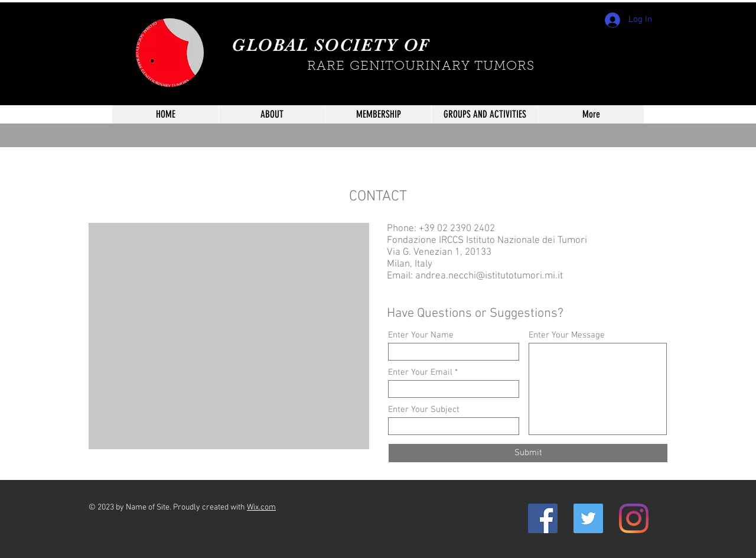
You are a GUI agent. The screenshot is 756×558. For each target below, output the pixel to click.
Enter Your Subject (424, 410)
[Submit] (528, 453)
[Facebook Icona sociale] (543, 518)
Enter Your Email (420, 373)
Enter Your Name (421, 335)
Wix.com (261, 507)
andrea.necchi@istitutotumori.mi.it (489, 276)
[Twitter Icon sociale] (588, 518)
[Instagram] (634, 518)
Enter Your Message (567, 335)
